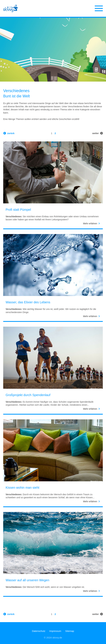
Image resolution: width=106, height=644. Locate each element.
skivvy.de (57, 638)
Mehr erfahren (90, 224)
